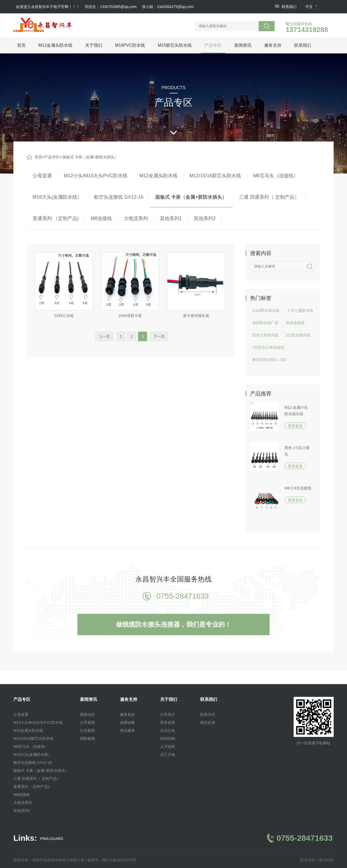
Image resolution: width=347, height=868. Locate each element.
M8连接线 (101, 218)
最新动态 (88, 714)
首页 (21, 45)
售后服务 (128, 730)
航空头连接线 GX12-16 (119, 197)
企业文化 (168, 730)
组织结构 (168, 739)
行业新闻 (88, 730)
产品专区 (213, 45)
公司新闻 (88, 722)
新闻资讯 (243, 45)
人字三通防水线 (300, 311)
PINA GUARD (52, 839)
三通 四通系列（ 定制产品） (269, 197)
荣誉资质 (168, 722)
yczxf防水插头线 (266, 311)
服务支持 (273, 45)
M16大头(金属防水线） (57, 197)
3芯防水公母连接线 (268, 347)
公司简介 (168, 714)
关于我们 (94, 45)
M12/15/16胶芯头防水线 (215, 176)
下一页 (159, 336)
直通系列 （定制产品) (56, 218)
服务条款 (128, 714)
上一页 (104, 336)
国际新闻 (88, 739)
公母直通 (42, 176)
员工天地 (168, 755)
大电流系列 (136, 218)
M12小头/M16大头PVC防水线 (96, 176)
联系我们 (289, 7)
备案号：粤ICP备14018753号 (112, 860)
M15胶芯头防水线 (175, 45)
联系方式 (208, 714)
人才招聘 (168, 747)
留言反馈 (208, 722)
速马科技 (326, 860)
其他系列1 (171, 218)
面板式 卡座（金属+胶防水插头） (90, 157)
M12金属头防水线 (55, 45)
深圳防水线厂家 (265, 323)
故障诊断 (128, 722)
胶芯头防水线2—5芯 (269, 360)
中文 (311, 7)
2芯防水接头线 (298, 335)
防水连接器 (295, 323)
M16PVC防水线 (130, 45)
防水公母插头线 (265, 335)
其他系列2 (205, 218)
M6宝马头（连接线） (276, 176)
